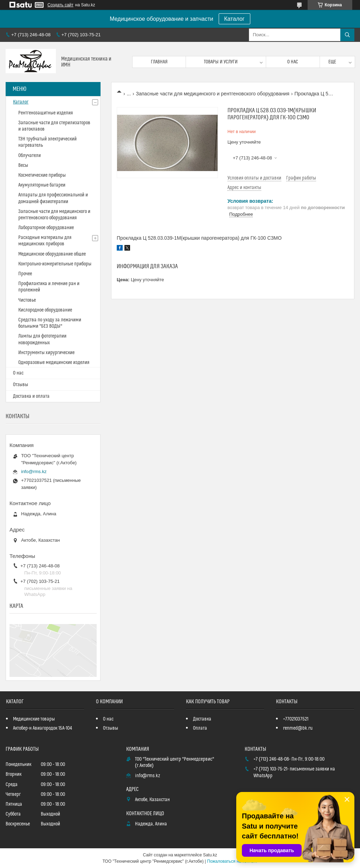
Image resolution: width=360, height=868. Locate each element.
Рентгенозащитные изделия (46, 113)
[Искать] (347, 35)
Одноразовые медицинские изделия (54, 363)
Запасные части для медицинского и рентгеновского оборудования (213, 94)
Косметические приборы (42, 175)
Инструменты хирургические (46, 353)
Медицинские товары (34, 719)
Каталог (234, 19)
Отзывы (21, 385)
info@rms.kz (34, 471)
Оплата (200, 728)
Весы (23, 165)
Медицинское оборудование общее (52, 254)
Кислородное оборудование (45, 310)
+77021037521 (296, 719)
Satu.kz (210, 855)
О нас (293, 62)
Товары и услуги (221, 62)
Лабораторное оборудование (46, 228)
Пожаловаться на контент (232, 861)
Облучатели (30, 156)
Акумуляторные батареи (42, 185)
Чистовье (27, 300)
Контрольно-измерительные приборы (55, 264)
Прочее (25, 274)
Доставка (202, 719)
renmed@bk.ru (298, 728)
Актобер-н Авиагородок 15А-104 (43, 728)
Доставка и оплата (31, 396)
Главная (159, 62)
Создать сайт (60, 5)
